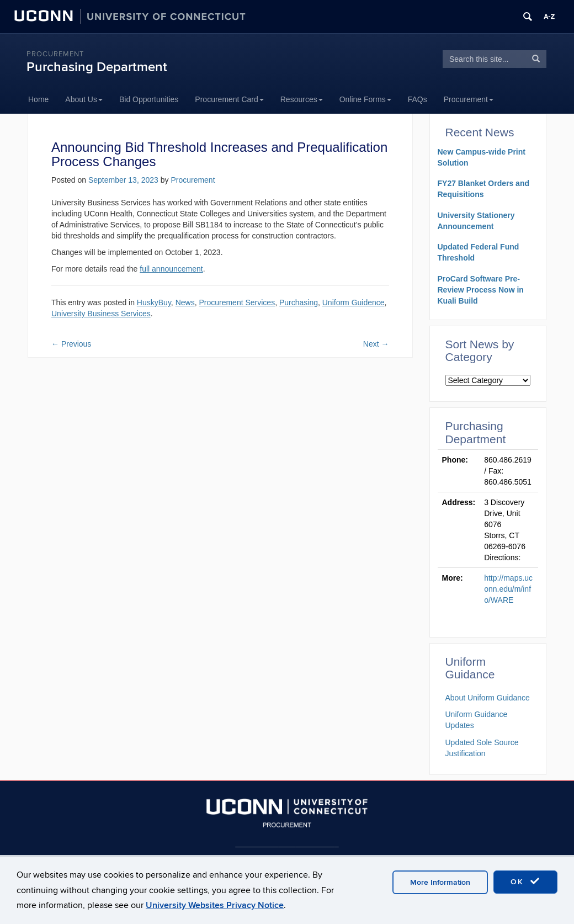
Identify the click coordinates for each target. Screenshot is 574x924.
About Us (84, 99)
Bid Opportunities (149, 99)
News (185, 302)
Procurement (55, 54)
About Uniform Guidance (488, 698)
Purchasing (299, 302)
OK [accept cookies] (525, 881)
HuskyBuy (154, 302)
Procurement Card (229, 99)
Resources (302, 99)
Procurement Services (237, 302)
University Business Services (101, 314)
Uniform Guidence (354, 302)
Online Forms (365, 99)
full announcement (171, 269)
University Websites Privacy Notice (215, 905)
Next (376, 344)
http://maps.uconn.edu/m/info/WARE (508, 589)
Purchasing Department (97, 67)
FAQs (418, 99)
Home (38, 99)
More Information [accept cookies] (440, 882)
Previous (71, 344)
